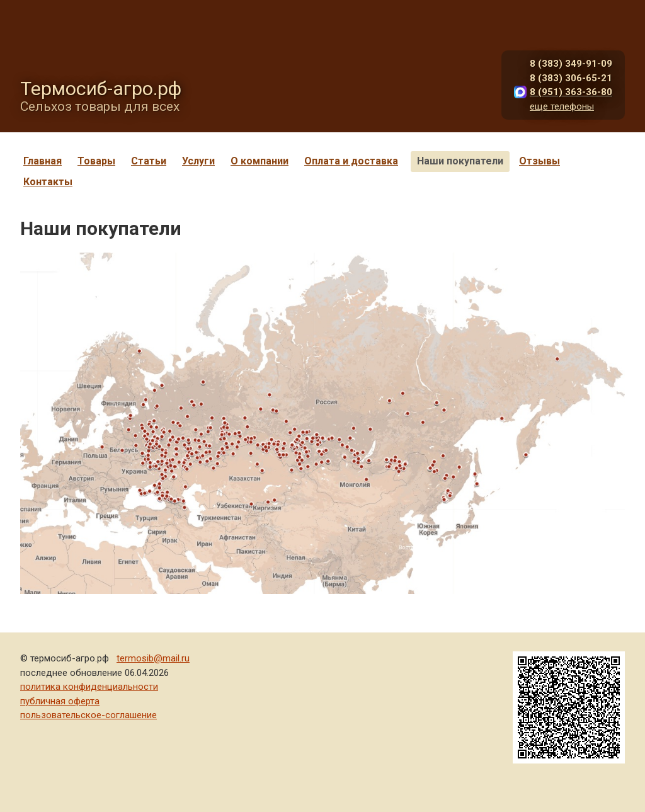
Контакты (48, 182)
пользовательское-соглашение (88, 715)
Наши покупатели (460, 161)
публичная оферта (60, 701)
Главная (43, 161)
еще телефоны (562, 106)
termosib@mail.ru (153, 658)
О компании (260, 161)
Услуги (198, 161)
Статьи (149, 161)
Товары (96, 161)
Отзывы (539, 161)
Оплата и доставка (351, 161)
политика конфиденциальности (89, 687)
